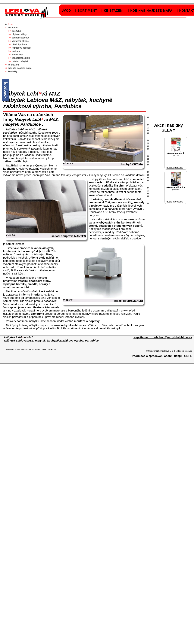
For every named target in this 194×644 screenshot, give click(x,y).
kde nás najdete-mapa (151, 11)
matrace (16, 51)
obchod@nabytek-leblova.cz (173, 337)
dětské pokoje (19, 44)
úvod (66, 11)
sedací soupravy (20, 38)
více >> (68, 163)
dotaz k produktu (175, 168)
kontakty (13, 71)
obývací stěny (19, 34)
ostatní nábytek (20, 61)
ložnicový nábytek (21, 48)
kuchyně (16, 31)
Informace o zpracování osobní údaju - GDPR (162, 356)
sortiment (87, 11)
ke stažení (114, 11)
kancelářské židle (21, 58)
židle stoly (17, 55)
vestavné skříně (20, 41)
